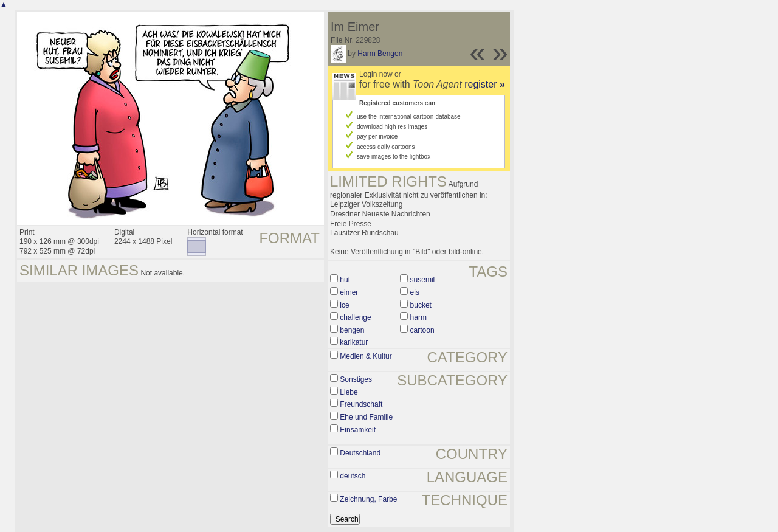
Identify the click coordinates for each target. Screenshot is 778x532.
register (485, 84)
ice (344, 305)
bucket (421, 305)
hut (345, 280)
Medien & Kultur (366, 356)
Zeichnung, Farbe (368, 499)
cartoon (422, 330)
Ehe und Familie (366, 417)
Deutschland (360, 453)
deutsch (353, 476)
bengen (352, 330)
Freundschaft (361, 404)
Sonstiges (356, 379)
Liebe (349, 392)
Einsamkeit (358, 430)
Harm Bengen (380, 54)
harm (418, 317)
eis (415, 292)
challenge (355, 317)
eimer (349, 292)
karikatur (354, 342)
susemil (423, 280)
